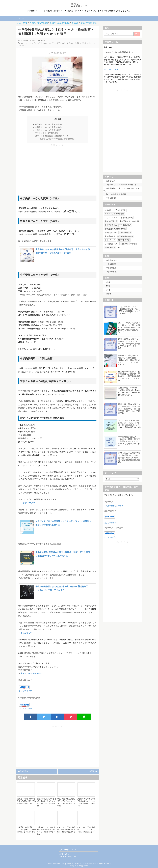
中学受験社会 (111, 268)
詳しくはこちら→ (111, 69)
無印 (119, 248)
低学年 (108, 294)
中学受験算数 (111, 272)
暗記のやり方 (110, 248)
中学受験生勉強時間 (125, 236)
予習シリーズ (23, 45)
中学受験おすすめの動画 (129, 221)
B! (57, 717)
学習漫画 (134, 244)
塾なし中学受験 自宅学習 (78, 43)
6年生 (23, 43)
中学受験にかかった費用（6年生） (49, 130)
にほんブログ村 (25, 691)
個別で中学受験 (124, 240)
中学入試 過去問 (111, 221)
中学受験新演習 (111, 233)
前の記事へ (23, 771)
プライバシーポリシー (68, 857)
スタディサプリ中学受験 (34, 43)
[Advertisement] (57, 166)
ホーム (21, 18)
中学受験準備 (110, 236)
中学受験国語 (111, 260)
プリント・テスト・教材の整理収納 (119, 218)
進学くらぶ (91, 43)
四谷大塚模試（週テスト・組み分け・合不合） (121, 189)
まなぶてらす (26, 633)
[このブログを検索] (119, 34)
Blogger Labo (83, 866)
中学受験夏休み (125, 225)
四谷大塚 (65, 43)
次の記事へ (92, 771)
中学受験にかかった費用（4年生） (49, 124)
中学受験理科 (111, 264)
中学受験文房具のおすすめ (115, 229)
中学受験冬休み (111, 225)
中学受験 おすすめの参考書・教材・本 (121, 185)
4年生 (108, 282)
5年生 (108, 286)
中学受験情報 (111, 198)
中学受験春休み (125, 233)
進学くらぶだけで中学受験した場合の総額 (57, 139)
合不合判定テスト (112, 244)
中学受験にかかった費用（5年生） (49, 127)
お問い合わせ (64, 854)
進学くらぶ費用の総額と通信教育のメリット (54, 136)
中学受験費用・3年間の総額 (47, 133)
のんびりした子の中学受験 (52, 43)
